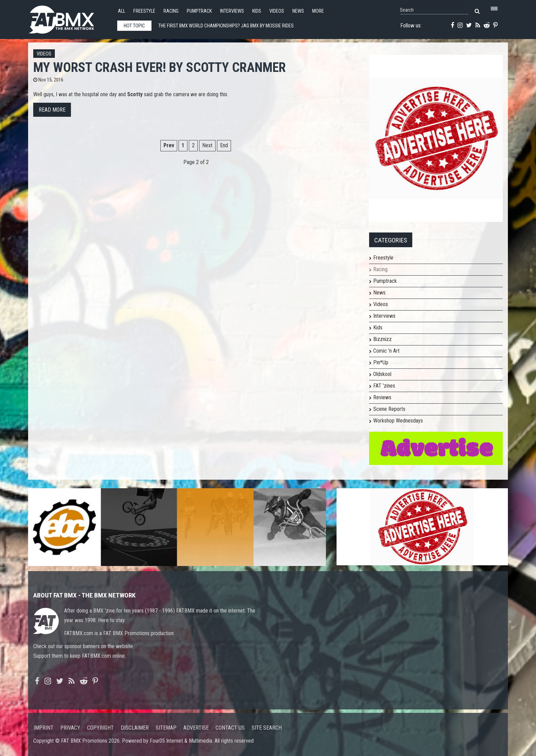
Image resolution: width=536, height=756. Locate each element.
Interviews (232, 11)
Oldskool (382, 374)
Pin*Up (381, 362)
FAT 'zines (384, 386)
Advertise (196, 728)
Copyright (100, 728)
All (121, 11)
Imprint (44, 728)
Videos (277, 11)
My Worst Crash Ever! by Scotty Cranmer (160, 67)
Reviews (382, 397)
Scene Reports (389, 409)
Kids (257, 11)
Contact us (230, 728)
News (298, 11)
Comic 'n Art (386, 351)
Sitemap (166, 728)
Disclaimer (135, 728)
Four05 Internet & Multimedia (181, 741)
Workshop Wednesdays (398, 421)
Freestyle (144, 11)
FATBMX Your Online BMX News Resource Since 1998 (69, 18)
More (318, 11)
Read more (52, 110)
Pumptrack (199, 11)
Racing (171, 11)
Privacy (70, 728)
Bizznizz (382, 339)
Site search (267, 728)
